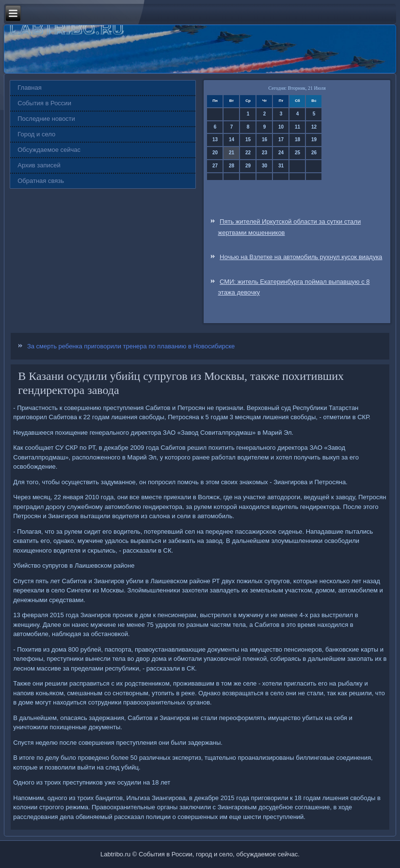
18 (297, 139)
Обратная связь (41, 181)
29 (248, 166)
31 (281, 166)
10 (281, 127)
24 (281, 153)
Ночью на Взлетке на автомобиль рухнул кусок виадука (301, 257)
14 (232, 139)
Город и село (36, 134)
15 (248, 139)
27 (215, 166)
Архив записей (39, 165)
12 (314, 127)
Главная (29, 88)
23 (264, 153)
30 (264, 166)
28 (232, 166)
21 (232, 153)
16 (264, 139)
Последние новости (46, 119)
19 (314, 139)
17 (281, 139)
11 (297, 127)
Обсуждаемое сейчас (49, 150)
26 (314, 153)
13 (215, 139)
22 (248, 153)
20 (215, 153)
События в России (44, 103)
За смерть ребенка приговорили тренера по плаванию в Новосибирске (131, 346)
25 (297, 153)
